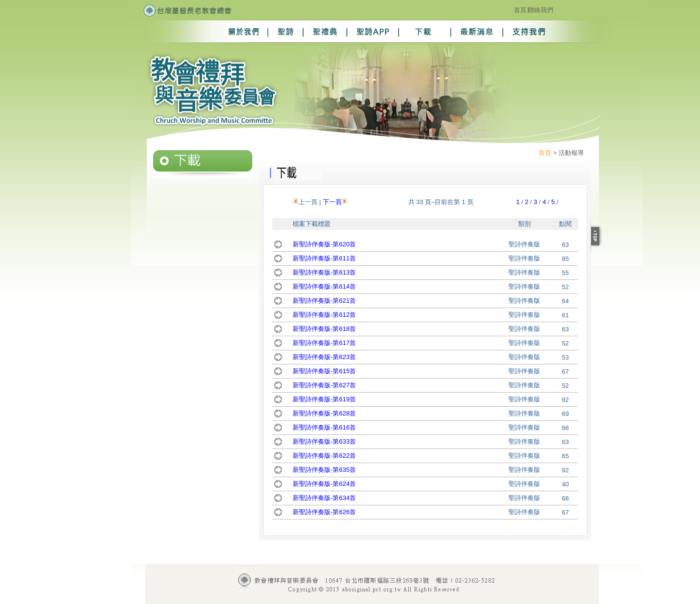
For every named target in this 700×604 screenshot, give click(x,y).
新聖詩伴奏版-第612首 (324, 315)
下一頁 (332, 202)
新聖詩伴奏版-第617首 (324, 343)
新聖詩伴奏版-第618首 (324, 329)
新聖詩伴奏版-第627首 (324, 385)
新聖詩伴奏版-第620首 (324, 244)
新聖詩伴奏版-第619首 (324, 399)
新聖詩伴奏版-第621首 (324, 301)
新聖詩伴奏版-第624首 (324, 484)
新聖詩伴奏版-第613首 (324, 272)
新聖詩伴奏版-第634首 (324, 498)
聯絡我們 (541, 10)
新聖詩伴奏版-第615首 (324, 371)
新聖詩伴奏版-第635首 (324, 470)
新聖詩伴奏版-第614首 (324, 286)
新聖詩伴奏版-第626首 (324, 512)
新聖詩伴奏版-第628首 (324, 413)
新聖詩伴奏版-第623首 (324, 357)
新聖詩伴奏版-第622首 (324, 456)
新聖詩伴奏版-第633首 (324, 441)
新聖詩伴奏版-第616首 (324, 427)
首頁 (520, 10)
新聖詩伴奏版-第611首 (324, 258)
